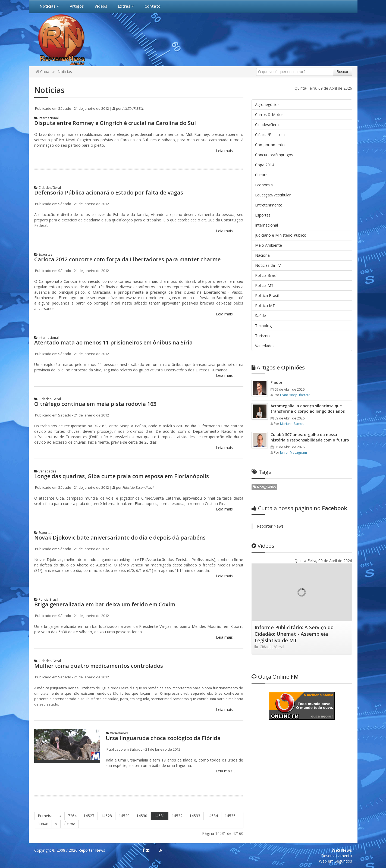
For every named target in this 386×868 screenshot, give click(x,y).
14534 (212, 816)
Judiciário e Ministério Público (281, 235)
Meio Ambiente (269, 245)
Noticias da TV (268, 265)
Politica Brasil (267, 295)
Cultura (261, 175)
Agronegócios (267, 104)
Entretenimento (269, 205)
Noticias (65, 72)
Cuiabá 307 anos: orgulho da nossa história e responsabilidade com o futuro (310, 437)
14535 (230, 816)
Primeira (45, 816)
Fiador (277, 382)
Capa (42, 72)
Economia (264, 185)
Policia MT (264, 285)
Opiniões (278, 367)
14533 (195, 816)
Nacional (263, 255)
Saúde (261, 316)
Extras (126, 6)
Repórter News (270, 526)
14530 (142, 816)
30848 (43, 824)
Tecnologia (265, 326)
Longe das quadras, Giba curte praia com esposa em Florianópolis (122, 476)
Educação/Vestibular (273, 195)
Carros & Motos (269, 115)
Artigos (77, 6)
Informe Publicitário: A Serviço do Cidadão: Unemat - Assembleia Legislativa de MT (294, 634)
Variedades (45, 471)
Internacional (46, 118)
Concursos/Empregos (274, 155)
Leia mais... (225, 151)
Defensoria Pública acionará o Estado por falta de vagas (109, 192)
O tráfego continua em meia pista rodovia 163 (95, 404)
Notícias (49, 6)
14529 (124, 816)
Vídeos (101, 6)
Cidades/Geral (48, 188)
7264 (72, 816)
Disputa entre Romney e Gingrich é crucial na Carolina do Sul (115, 123)
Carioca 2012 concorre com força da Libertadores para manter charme (127, 259)
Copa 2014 (265, 165)
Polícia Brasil (46, 599)
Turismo (262, 336)
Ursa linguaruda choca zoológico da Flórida (163, 738)
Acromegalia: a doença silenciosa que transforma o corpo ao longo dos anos (308, 408)
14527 (89, 816)
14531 (159, 816)
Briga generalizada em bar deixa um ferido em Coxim (105, 604)
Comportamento (270, 145)
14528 (106, 816)
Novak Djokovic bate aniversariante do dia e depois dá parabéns (120, 538)
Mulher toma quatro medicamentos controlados (99, 666)
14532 (177, 816)
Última (70, 824)
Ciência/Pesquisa (270, 135)
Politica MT (265, 305)
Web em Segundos (335, 861)
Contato (153, 6)
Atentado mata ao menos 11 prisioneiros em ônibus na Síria (113, 342)
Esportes (43, 254)
